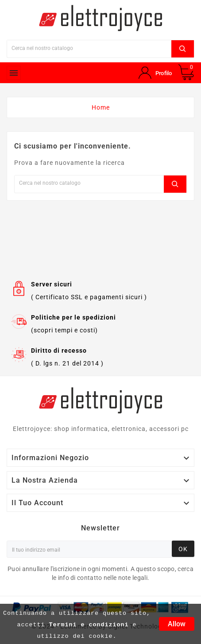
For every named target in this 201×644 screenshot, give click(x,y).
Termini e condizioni (89, 625)
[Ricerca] (89, 48)
